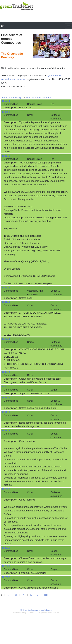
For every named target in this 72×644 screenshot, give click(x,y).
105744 (6, 101)
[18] (46, 595)
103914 (6, 339)
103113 (6, 412)
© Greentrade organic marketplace (36, 610)
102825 (6, 431)
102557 (6, 577)
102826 (6, 489)
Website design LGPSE (24, 613)
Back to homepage (12, 98)
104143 (6, 302)
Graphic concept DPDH (48, 613)
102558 (6, 566)
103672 (6, 372)
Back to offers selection (39, 98)
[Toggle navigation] (68, 26)
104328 (6, 288)
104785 (6, 112)
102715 (6, 548)
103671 (6, 387)
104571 (6, 156)
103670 (6, 398)
